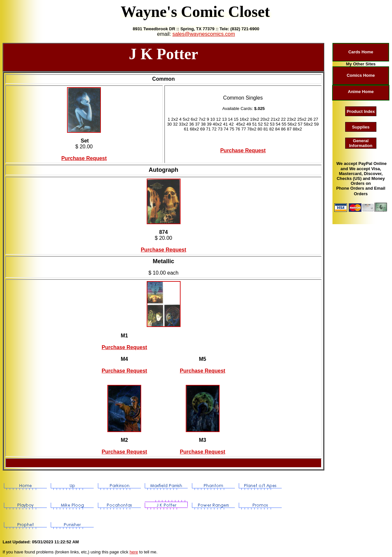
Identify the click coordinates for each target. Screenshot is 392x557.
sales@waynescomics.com (204, 34)
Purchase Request (84, 158)
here (134, 552)
